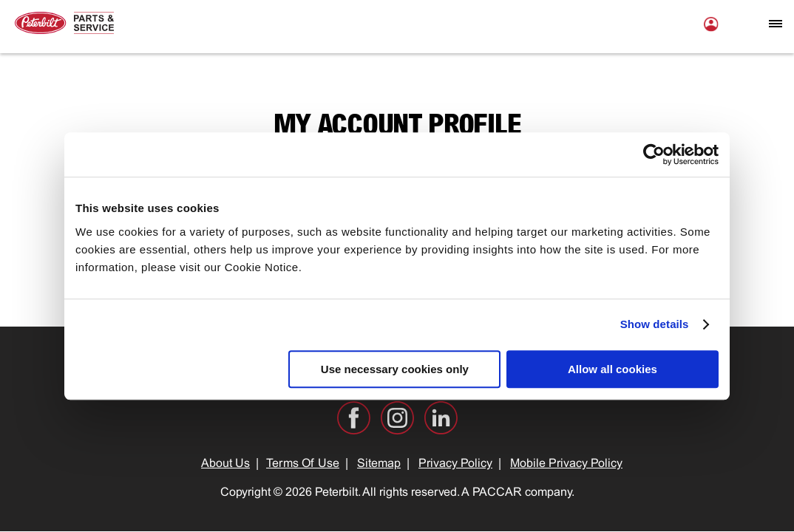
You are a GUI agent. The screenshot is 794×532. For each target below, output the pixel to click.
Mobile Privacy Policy (566, 464)
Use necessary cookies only (395, 369)
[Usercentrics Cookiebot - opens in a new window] (654, 154)
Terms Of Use (303, 464)
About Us (225, 464)
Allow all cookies (613, 369)
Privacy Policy (455, 464)
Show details (655, 324)
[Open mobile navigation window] (776, 24)
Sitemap (379, 464)
